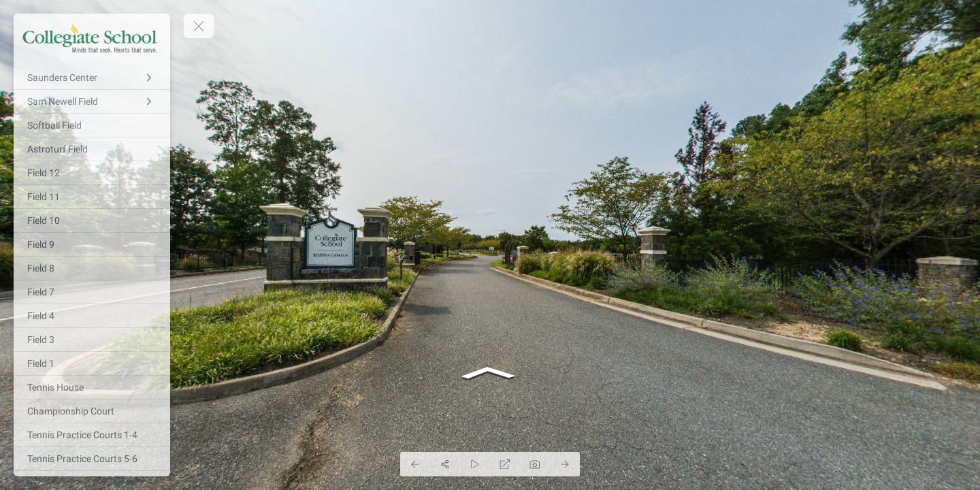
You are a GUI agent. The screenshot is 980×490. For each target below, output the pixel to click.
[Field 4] (92, 316)
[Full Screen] (505, 464)
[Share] (445, 464)
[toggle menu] (199, 26)
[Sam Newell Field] (92, 101)
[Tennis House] (92, 387)
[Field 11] (92, 197)
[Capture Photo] (535, 464)
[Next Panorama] (565, 464)
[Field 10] (92, 220)
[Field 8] (92, 268)
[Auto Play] (475, 464)
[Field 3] (92, 340)
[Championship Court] (92, 411)
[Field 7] (92, 292)
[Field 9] (92, 244)
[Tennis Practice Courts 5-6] (92, 459)
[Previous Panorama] (415, 464)
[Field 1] (92, 363)
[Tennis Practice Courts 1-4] (92, 435)
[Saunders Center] (92, 78)
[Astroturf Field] (92, 149)
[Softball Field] (92, 125)
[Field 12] (92, 173)
